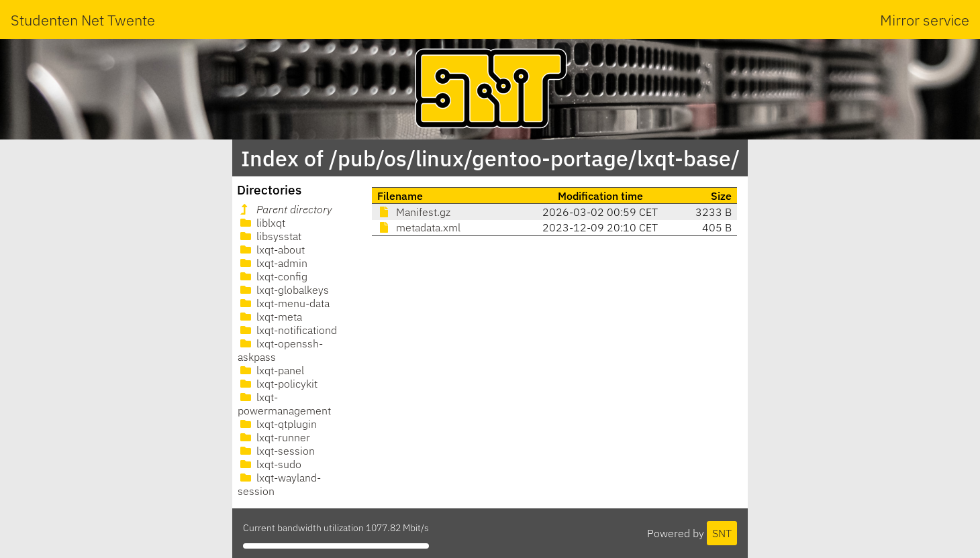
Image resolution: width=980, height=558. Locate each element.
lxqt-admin (273, 263)
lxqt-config (273, 276)
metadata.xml (419, 227)
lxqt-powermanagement (284, 404)
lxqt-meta (270, 317)
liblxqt (261, 223)
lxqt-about (271, 249)
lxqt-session (276, 451)
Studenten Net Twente (83, 20)
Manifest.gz (414, 212)
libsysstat (269, 236)
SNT (722, 533)
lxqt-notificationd (287, 330)
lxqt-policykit (278, 384)
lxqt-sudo (269, 464)
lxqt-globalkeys (283, 290)
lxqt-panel (271, 370)
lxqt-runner (274, 437)
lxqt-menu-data (284, 303)
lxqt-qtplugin (277, 424)
